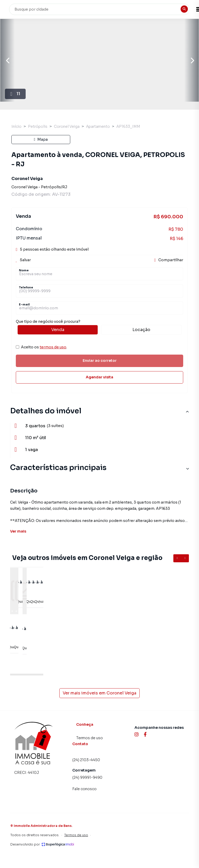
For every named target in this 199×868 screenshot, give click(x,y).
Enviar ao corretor (100, 361)
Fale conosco (84, 789)
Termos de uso (90, 738)
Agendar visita (99, 377)
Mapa (41, 139)
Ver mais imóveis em (99, 693)
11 (15, 102)
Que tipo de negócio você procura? (99, 327)
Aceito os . (44, 347)
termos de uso (53, 347)
